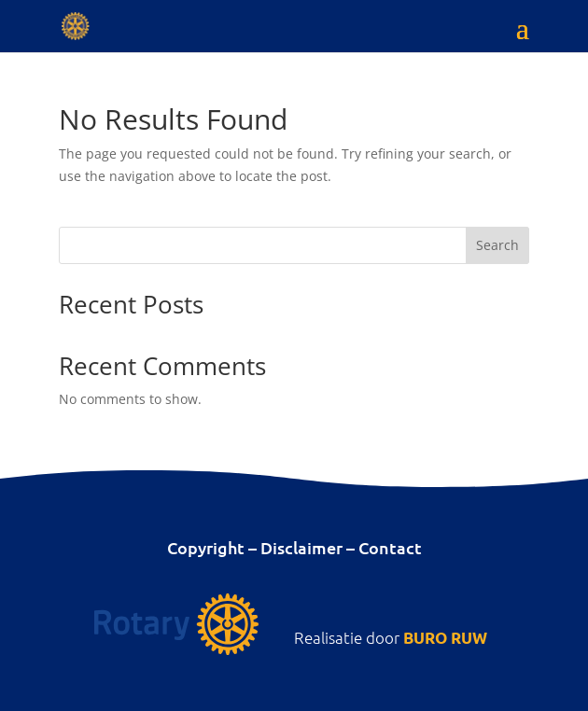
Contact (390, 547)
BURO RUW (445, 638)
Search (497, 245)
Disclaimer (301, 547)
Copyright (206, 547)
